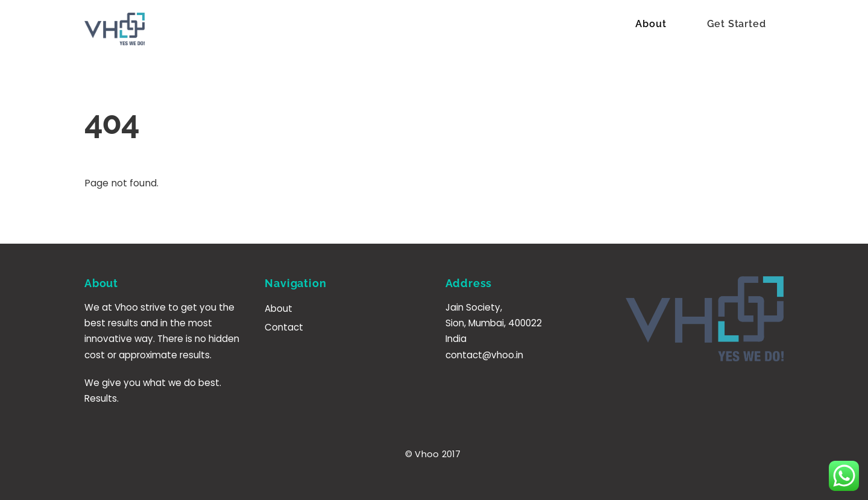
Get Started (737, 24)
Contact (284, 327)
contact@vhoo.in (484, 355)
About (651, 24)
